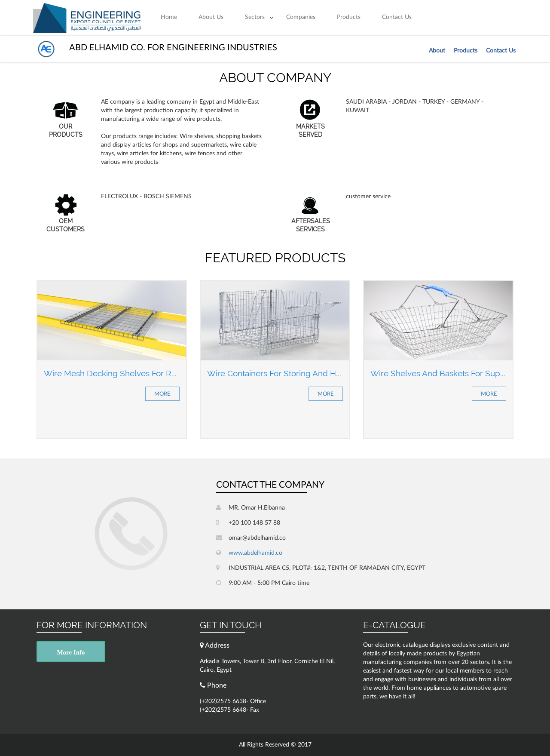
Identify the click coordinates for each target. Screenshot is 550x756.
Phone (213, 685)
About (437, 51)
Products (349, 17)
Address (215, 645)
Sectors (255, 17)
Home (169, 17)
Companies (301, 17)
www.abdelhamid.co (249, 553)
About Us (211, 17)
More (162, 394)
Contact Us (397, 17)
